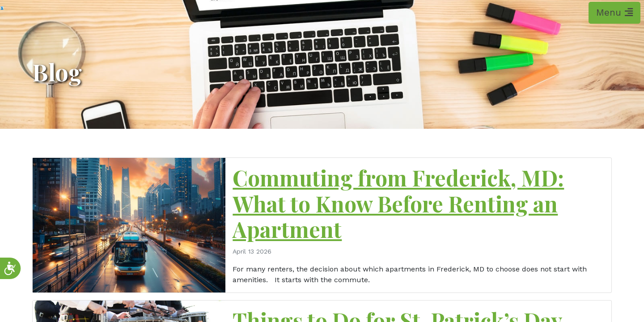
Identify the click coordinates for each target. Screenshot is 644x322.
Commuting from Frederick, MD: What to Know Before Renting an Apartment (398, 203)
